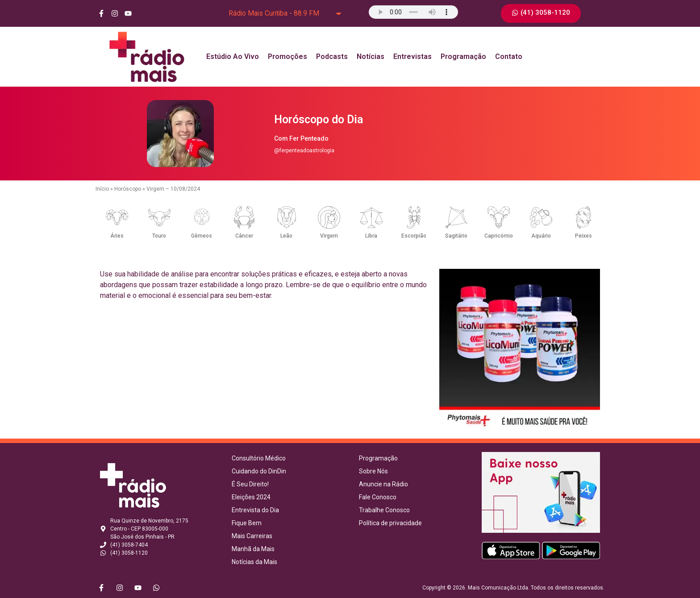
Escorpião (414, 236)
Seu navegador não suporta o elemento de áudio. (413, 12)
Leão (286, 236)
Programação (463, 56)
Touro (159, 236)
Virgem (329, 236)
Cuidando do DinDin (259, 471)
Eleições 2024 (251, 497)
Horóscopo (128, 189)
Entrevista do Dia (255, 510)
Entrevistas (412, 56)
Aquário (541, 236)
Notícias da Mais (254, 562)
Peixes (583, 236)
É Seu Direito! (250, 484)
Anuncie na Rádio (383, 484)
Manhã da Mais (253, 549)
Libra (371, 236)
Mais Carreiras (252, 536)
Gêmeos (202, 236)
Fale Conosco (378, 497)
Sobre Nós (373, 471)
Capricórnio (499, 236)
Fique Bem (247, 523)
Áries (117, 236)
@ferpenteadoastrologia (304, 151)
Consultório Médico (259, 458)
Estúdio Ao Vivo (233, 56)
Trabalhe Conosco (384, 510)
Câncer (244, 236)
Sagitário (456, 236)
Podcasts (332, 56)
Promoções (287, 56)
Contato (509, 56)
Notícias (371, 56)
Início (102, 189)
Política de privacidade (390, 523)
